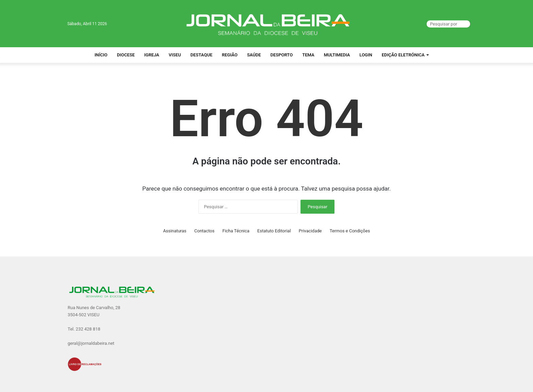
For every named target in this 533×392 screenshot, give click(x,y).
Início (101, 55)
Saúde (254, 55)
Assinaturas (175, 231)
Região (230, 55)
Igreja (152, 55)
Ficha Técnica (236, 231)
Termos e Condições (350, 231)
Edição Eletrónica (403, 55)
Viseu (175, 55)
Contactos (204, 231)
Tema (308, 55)
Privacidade (310, 231)
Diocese (126, 55)
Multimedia (337, 55)
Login (366, 55)
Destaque (201, 55)
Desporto (281, 55)
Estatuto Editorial (274, 231)
